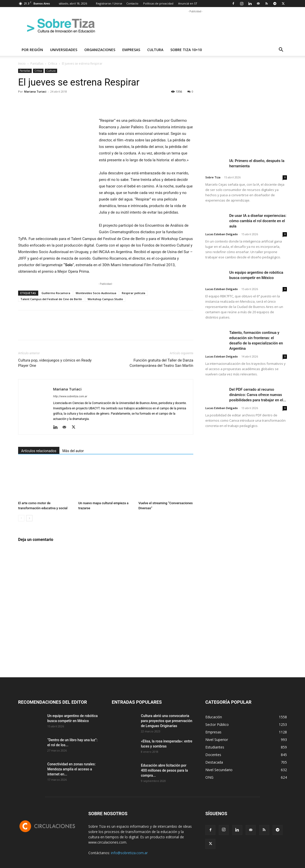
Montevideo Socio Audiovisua (96, 293)
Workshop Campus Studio (105, 299)
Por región (32, 50)
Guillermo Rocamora (56, 293)
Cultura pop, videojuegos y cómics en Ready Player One (55, 363)
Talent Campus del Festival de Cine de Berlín (51, 299)
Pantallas (37, 64)
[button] (281, 50)
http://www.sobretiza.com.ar (70, 396)
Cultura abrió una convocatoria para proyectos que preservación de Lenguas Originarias (167, 721)
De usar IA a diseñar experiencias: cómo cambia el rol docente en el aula (258, 221)
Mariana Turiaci (35, 91)
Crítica (53, 64)
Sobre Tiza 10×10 (186, 50)
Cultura (155, 50)
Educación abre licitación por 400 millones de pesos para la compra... (164, 770)
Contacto (132, 3)
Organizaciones (100, 50)
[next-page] (29, 518)
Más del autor (73, 451)
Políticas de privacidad (158, 3)
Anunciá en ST (188, 3)
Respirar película (134, 293)
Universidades (64, 50)
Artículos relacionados (39, 451)
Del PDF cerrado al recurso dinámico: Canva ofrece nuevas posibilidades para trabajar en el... (258, 395)
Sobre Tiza (213, 177)
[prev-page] (21, 518)
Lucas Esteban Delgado (222, 234)
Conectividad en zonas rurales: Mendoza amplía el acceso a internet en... (71, 769)
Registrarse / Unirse (109, 3)
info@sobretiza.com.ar (129, 853)
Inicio (22, 64)
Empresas (131, 50)
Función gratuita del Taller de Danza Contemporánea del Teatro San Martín (161, 363)
